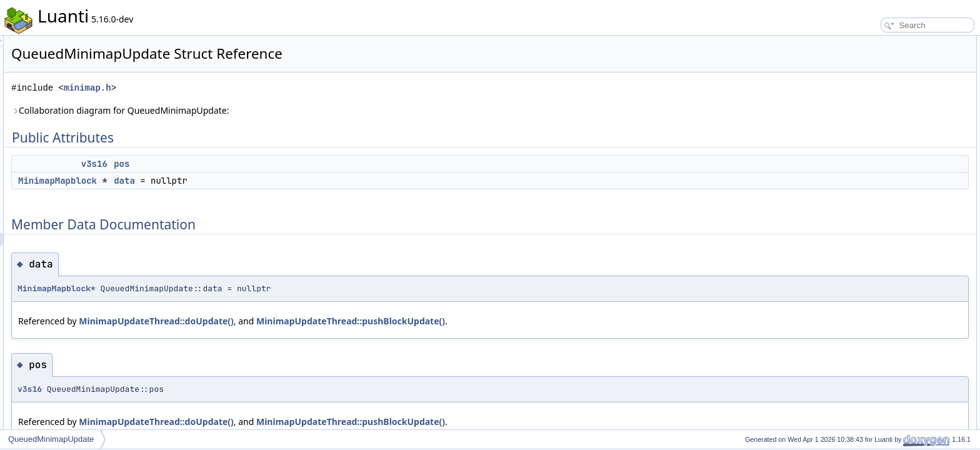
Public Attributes (867, 42)
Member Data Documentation (890, 84)
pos (278, 164)
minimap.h (244, 88)
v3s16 (251, 164)
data (281, 181)
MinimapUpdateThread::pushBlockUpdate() (507, 321)
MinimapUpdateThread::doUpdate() (312, 321)
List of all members (872, 125)
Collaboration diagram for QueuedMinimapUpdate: (277, 110)
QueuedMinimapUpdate (51, 439)
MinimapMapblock (214, 181)
